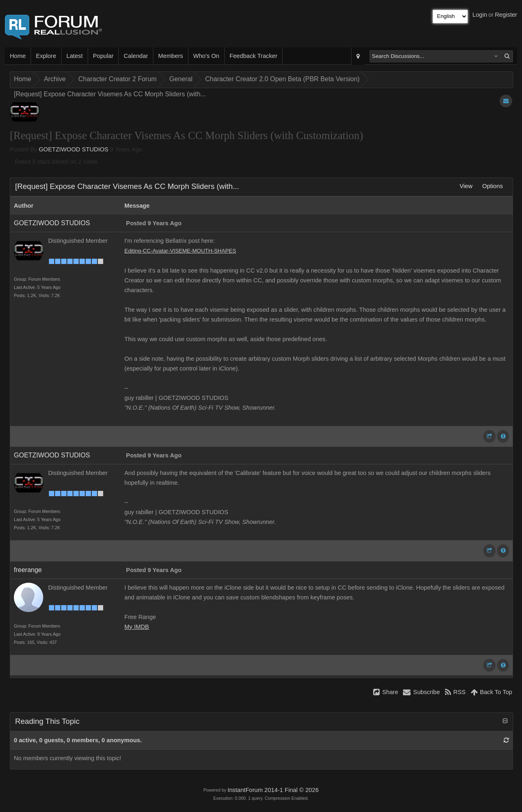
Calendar (136, 56)
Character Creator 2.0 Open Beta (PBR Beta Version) (282, 79)
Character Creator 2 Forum (117, 79)
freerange (28, 570)
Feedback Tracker (253, 56)
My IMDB (137, 627)
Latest (75, 56)
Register (506, 15)
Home (18, 56)
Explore (46, 56)
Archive (55, 79)
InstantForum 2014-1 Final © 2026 (273, 790)
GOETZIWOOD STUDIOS (74, 149)
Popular (103, 56)
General (181, 79)
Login (480, 15)
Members (171, 56)
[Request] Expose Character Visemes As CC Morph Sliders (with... (110, 94)
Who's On (206, 56)
